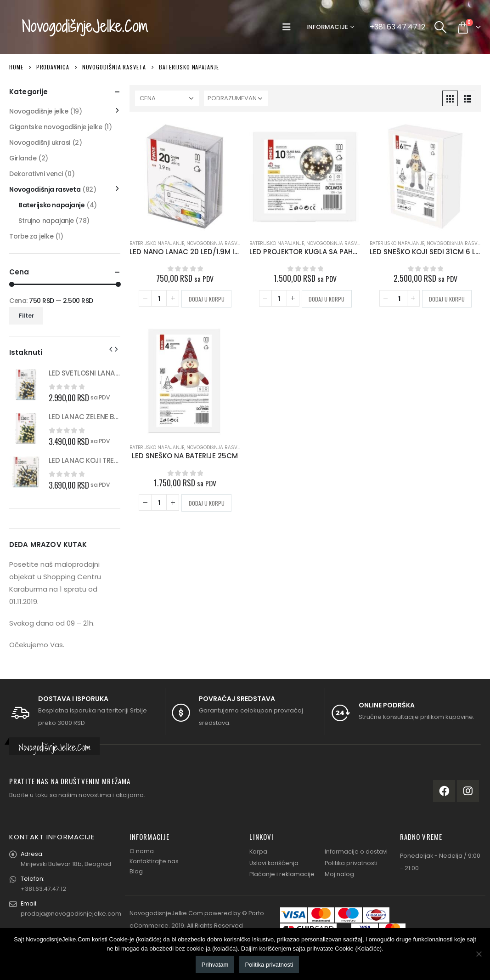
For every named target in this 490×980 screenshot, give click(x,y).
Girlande (23, 158)
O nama (142, 851)
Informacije (327, 27)
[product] (185, 177)
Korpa (258, 852)
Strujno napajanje (46, 221)
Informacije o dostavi (356, 852)
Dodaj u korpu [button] (207, 299)
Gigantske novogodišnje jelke (56, 127)
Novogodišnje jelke (39, 111)
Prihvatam (215, 965)
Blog (136, 871)
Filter (26, 316)
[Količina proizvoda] (159, 298)
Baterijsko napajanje (157, 243)
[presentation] (111, 349)
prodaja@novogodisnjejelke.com (71, 914)
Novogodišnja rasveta (216, 243)
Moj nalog (339, 874)
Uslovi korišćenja (274, 863)
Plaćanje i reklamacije (282, 874)
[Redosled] (236, 98)
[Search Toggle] (441, 27)
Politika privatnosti (351, 863)
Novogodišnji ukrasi (40, 142)
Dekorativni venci (36, 174)
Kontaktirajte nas (154, 861)
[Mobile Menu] (289, 27)
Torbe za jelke (31, 236)
